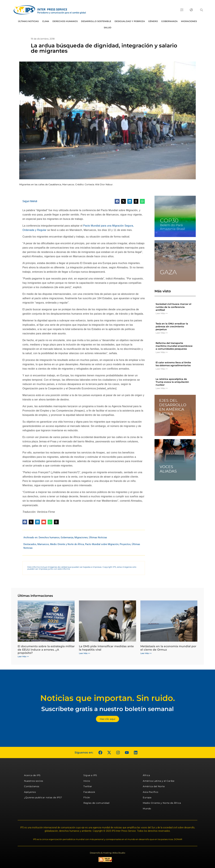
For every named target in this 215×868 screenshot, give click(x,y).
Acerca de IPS (32, 775)
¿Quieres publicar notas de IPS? (43, 797)
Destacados (30, 544)
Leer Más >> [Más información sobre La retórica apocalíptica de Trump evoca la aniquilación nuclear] (162, 388)
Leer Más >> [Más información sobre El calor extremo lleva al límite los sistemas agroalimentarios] (162, 369)
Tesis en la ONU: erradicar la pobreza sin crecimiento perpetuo (172, 327)
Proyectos (125, 544)
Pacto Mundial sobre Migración (102, 544)
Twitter (88, 786)
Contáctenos (32, 786)
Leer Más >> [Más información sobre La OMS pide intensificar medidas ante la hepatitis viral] (85, 653)
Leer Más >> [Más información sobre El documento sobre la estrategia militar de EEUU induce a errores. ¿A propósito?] (23, 656)
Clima (46, 21)
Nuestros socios (34, 781)
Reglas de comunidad (96, 803)
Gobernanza (169, 21)
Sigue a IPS (90, 775)
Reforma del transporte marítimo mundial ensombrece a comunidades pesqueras (174, 346)
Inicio (87, 781)
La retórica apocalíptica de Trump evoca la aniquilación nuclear (172, 382)
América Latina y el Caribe (159, 781)
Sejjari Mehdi (30, 201)
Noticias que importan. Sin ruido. (108, 698)
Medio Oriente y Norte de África (67, 544)
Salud (108, 27)
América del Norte (154, 786)
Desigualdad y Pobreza (130, 21)
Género (153, 21)
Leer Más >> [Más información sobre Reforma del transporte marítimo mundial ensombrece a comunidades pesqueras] (162, 352)
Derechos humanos (65, 21)
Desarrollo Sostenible (96, 21)
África (146, 775)
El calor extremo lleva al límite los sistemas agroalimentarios (173, 364)
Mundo (147, 809)
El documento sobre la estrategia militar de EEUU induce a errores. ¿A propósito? (46, 650)
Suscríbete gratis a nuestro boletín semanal (107, 709)
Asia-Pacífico (151, 792)
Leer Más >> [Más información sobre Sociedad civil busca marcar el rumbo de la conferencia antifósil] (162, 313)
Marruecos (43, 544)
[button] (202, 10)
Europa (147, 797)
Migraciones (189, 21)
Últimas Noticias (28, 21)
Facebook (89, 792)
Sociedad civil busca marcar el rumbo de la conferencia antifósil (173, 307)
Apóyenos (30, 792)
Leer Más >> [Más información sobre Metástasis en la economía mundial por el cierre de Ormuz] (146, 653)
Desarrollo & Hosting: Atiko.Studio (107, 853)
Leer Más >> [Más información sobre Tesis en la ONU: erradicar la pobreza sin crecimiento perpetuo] (162, 333)
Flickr (87, 797)
